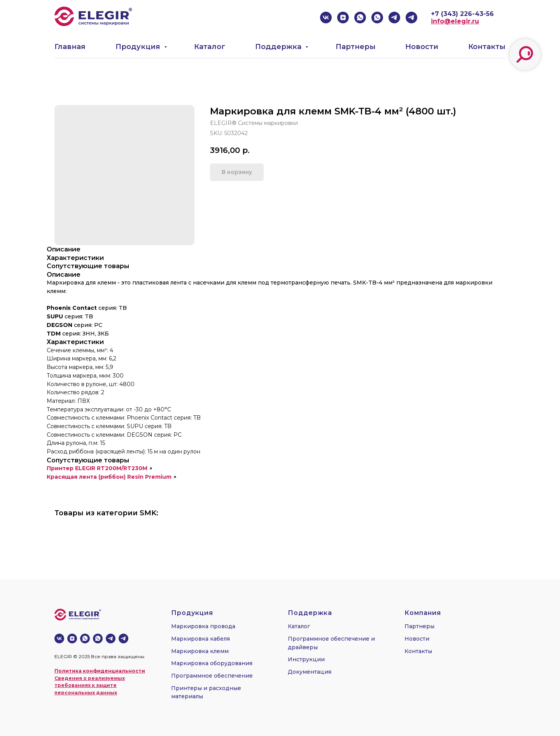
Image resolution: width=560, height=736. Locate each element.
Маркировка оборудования (212, 663)
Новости (422, 47)
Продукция (139, 47)
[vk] (326, 18)
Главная (70, 47)
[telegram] (394, 18)
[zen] (343, 18)
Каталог (210, 47)
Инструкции (306, 659)
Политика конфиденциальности (100, 671)
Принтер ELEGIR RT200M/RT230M (97, 468)
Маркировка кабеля (200, 639)
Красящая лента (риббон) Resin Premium (109, 477)
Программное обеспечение (212, 676)
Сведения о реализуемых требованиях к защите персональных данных (90, 685)
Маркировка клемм (200, 651)
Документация (310, 672)
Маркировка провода (203, 626)
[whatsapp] (360, 18)
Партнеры (356, 47)
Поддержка (279, 47)
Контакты (487, 47)
